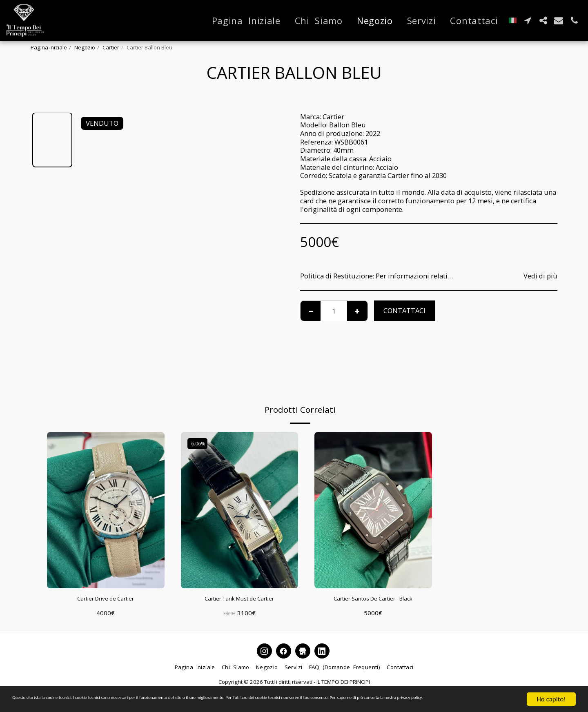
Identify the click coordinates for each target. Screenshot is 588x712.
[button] (528, 20)
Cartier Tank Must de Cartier (239, 600)
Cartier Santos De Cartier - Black (373, 600)
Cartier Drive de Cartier (106, 600)
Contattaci (404, 310)
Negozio (85, 47)
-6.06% (199, 444)
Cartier (111, 47)
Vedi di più (540, 276)
